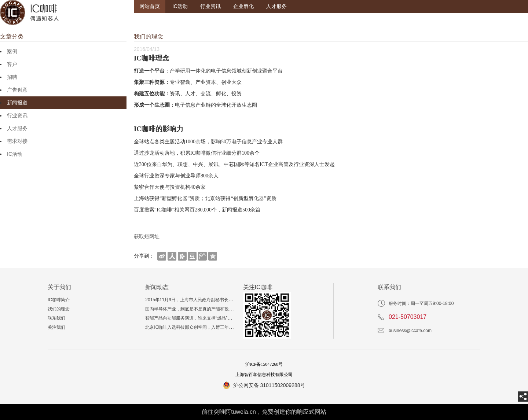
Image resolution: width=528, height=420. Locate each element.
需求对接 (17, 141)
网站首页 (150, 6)
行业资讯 (210, 6)
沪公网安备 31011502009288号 (269, 385)
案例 (12, 51)
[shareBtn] (162, 256)
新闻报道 (17, 103)
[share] (523, 397)
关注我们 (56, 327)
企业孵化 (243, 6)
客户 (12, 64)
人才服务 (276, 6)
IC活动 (180, 6)
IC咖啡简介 (59, 300)
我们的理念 (59, 309)
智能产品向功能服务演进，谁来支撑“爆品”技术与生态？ (199, 318)
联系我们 (56, 318)
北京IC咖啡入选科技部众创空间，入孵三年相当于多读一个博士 (207, 327)
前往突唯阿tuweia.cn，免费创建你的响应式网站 (264, 412)
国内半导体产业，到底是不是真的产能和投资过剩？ (196, 309)
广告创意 (17, 90)
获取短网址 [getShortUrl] (147, 236)
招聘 (12, 77)
